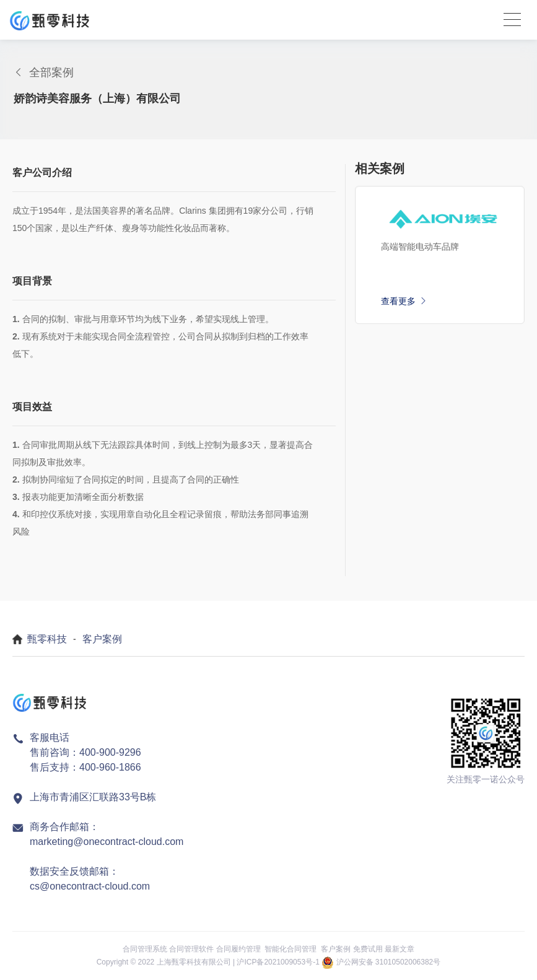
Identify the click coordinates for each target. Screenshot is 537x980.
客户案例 (102, 639)
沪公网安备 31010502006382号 (389, 962)
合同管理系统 (145, 949)
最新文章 (399, 949)
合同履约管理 (238, 949)
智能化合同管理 (290, 949)
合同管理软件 (191, 949)
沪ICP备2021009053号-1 (278, 962)
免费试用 (368, 949)
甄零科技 (47, 639)
